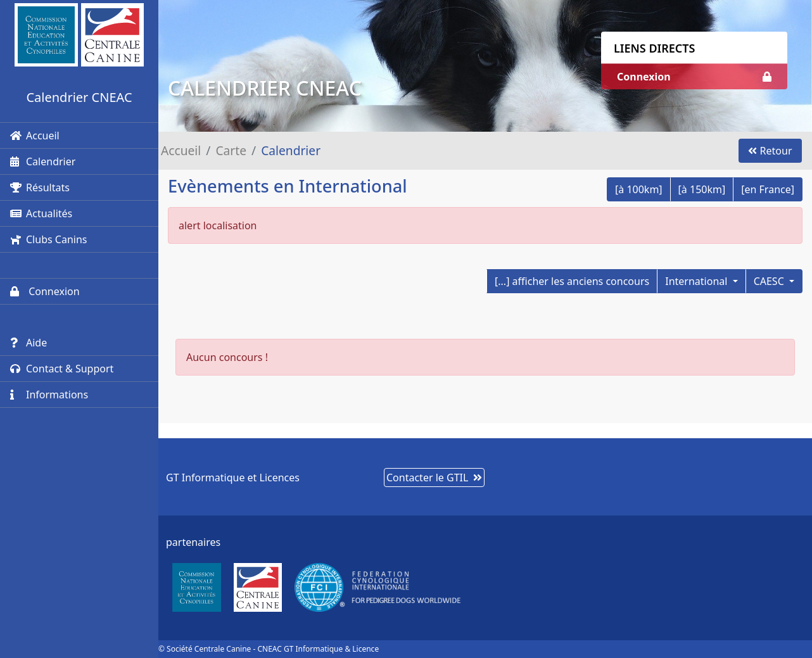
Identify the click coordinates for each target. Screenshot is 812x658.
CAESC (770, 281)
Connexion (45, 291)
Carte (231, 150)
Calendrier (43, 161)
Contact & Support (62, 369)
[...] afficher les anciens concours (572, 281)
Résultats (40, 187)
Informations (49, 395)
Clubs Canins (48, 239)
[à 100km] (639, 189)
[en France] (768, 189)
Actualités (41, 213)
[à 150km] (702, 189)
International (697, 281)
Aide (29, 343)
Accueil (35, 136)
